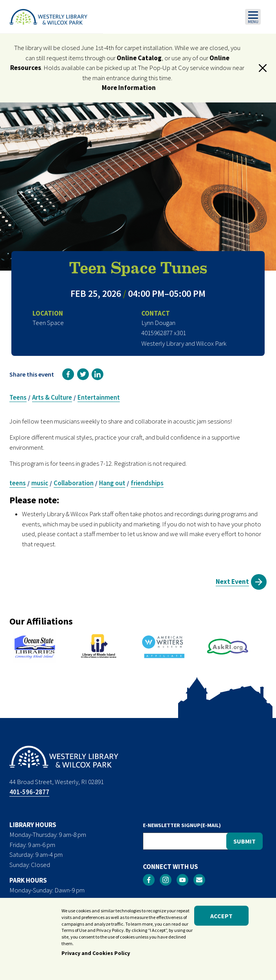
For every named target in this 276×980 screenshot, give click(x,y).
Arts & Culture (52, 397)
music (40, 483)
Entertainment (99, 397)
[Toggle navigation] (253, 17)
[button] (263, 68)
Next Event (232, 582)
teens (18, 483)
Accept (221, 918)
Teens (18, 397)
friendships (147, 483)
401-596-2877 (29, 792)
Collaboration (74, 483)
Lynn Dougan (158, 323)
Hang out (112, 483)
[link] (68, 374)
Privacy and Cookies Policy (96, 955)
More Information (129, 88)
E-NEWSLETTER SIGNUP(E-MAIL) (182, 825)
